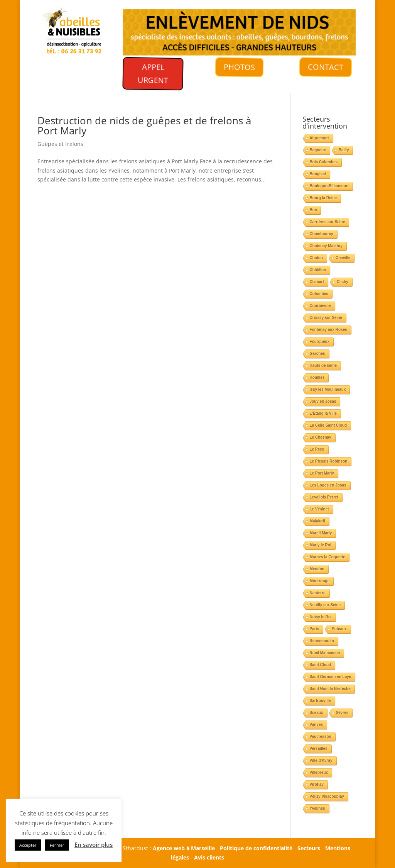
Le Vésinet (319, 509)
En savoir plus (94, 844)
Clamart (317, 282)
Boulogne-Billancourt (329, 186)
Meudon (317, 569)
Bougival (318, 174)
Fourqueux (320, 342)
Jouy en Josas (323, 401)
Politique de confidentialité (256, 848)
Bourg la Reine (323, 198)
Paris (314, 629)
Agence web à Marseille (184, 848)
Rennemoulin (322, 641)
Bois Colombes (324, 162)
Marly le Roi (321, 545)
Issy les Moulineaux (328, 389)
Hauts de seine (323, 365)
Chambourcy (322, 234)
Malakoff (318, 521)
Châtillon (318, 270)
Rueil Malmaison (325, 653)
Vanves (316, 725)
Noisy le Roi (321, 617)
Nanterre (318, 593)
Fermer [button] (57, 845)
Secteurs (309, 848)
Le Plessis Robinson (329, 461)
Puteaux (339, 629)
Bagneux (318, 150)
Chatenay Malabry (326, 246)
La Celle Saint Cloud (328, 425)
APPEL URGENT (151, 75)
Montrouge (320, 581)
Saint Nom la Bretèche (330, 689)
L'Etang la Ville (323, 413)
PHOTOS (239, 67)
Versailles (319, 748)
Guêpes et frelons (60, 144)
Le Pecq (317, 449)
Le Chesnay (321, 437)
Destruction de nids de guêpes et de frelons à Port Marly (144, 125)
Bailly (344, 150)
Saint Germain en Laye (331, 677)
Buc (313, 210)
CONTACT (325, 67)
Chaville (343, 258)
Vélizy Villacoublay (327, 796)
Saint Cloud (321, 665)
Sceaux (317, 713)
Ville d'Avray (321, 760)
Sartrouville (320, 701)
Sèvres (342, 713)
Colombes (319, 294)
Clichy (343, 282)
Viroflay (317, 784)
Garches (317, 353)
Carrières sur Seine (327, 222)
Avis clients (209, 857)
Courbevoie (320, 306)
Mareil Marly (321, 533)
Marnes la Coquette (327, 557)
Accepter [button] (28, 845)
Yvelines (317, 808)
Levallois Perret (324, 497)
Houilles (317, 377)
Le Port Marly (322, 473)
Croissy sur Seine (326, 318)
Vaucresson (321, 737)
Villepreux (319, 772)
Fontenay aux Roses (328, 330)
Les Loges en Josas (328, 485)
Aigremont (319, 138)
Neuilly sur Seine (325, 605)
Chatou (316, 258)
